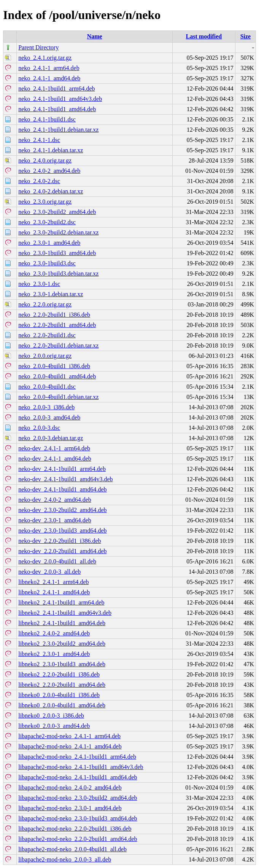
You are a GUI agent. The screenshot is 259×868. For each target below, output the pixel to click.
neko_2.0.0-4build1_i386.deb (54, 366)
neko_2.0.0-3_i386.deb (46, 407)
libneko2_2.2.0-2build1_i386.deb (59, 674)
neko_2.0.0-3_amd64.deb (49, 417)
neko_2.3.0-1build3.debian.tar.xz (58, 274)
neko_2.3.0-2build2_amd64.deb (57, 212)
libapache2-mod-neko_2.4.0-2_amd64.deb (70, 787)
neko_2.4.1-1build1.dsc (47, 119)
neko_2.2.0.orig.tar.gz (45, 304)
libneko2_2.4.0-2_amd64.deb (54, 633)
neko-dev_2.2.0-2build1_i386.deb (60, 541)
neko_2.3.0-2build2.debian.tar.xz (58, 232)
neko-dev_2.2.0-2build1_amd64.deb (62, 551)
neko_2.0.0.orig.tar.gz (45, 356)
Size (246, 36)
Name (95, 36)
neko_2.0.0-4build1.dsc (47, 387)
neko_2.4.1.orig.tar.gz (45, 58)
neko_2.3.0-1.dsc (39, 284)
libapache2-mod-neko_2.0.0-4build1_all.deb (72, 849)
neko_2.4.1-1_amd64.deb (49, 78)
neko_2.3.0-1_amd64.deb (49, 243)
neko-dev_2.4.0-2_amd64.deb (55, 500)
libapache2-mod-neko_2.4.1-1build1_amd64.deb (78, 777)
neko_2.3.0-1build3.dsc (47, 263)
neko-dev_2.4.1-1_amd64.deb (55, 459)
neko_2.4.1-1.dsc (39, 140)
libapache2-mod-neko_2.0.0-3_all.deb (65, 859)
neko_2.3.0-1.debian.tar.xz (51, 294)
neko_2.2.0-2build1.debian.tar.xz (58, 345)
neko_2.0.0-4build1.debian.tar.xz (58, 397)
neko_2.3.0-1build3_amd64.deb (57, 253)
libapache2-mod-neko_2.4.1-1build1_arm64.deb (77, 757)
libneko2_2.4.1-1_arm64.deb (53, 582)
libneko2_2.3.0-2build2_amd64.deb (62, 644)
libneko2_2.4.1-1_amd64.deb (54, 592)
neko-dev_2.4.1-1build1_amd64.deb (62, 489)
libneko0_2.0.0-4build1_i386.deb (59, 695)
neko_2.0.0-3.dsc (39, 428)
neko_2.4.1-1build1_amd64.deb (57, 109)
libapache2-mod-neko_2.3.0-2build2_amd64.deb (78, 798)
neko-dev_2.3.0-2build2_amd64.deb (62, 510)
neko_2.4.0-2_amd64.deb (49, 171)
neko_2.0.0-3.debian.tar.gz (51, 438)
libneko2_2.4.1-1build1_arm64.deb (61, 602)
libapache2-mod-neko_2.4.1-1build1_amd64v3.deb (81, 767)
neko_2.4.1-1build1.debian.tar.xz (58, 130)
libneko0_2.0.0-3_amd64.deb (54, 726)
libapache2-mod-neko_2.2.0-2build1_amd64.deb (78, 839)
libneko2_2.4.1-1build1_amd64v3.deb (65, 613)
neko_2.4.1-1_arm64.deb (49, 68)
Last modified (204, 36)
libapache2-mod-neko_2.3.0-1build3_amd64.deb (78, 818)
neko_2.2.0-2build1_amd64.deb (57, 325)
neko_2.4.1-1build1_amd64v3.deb (60, 99)
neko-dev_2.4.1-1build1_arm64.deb (62, 469)
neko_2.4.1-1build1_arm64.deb (56, 89)
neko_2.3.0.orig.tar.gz (45, 202)
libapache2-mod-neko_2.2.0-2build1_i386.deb (75, 829)
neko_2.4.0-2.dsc (39, 181)
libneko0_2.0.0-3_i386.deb (51, 716)
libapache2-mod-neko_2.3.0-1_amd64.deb (70, 808)
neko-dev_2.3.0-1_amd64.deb (55, 520)
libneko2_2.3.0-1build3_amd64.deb (62, 664)
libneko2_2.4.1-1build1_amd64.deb (62, 623)
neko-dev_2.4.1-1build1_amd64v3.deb (65, 479)
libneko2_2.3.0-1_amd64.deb (54, 654)
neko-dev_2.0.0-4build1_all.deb (57, 561)
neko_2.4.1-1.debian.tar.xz (51, 150)
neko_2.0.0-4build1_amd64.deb (57, 376)
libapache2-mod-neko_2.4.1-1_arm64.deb (69, 736)
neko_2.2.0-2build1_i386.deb (54, 315)
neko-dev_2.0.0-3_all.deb (49, 572)
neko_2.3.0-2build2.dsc (47, 222)
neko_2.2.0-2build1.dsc (47, 335)
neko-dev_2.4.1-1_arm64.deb (54, 448)
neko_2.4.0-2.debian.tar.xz (51, 191)
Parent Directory (38, 47)
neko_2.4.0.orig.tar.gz (45, 160)
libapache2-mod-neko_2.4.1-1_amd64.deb (70, 746)
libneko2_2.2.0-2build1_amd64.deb (62, 685)
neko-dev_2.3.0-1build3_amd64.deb (62, 531)
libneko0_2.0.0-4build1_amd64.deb (62, 705)
